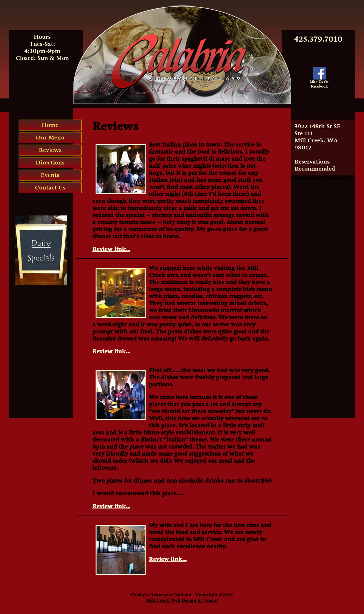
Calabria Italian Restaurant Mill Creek (182, 8)
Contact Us (50, 188)
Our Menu (50, 138)
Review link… (111, 249)
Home (50, 125)
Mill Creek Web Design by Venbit (182, 600)
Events (50, 175)
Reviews (50, 150)
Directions (50, 163)
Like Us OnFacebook (320, 82)
